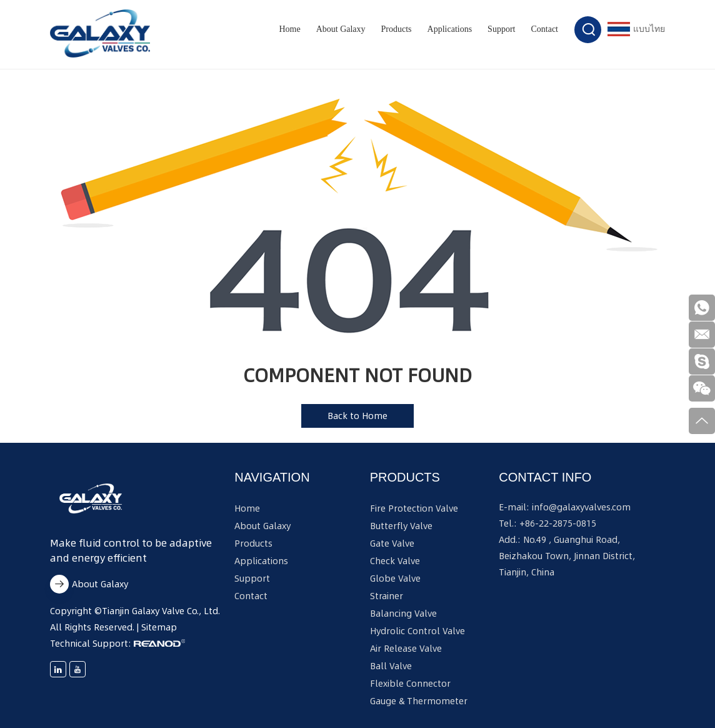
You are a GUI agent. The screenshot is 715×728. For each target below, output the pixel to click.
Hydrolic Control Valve (417, 631)
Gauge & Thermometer (419, 701)
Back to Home (357, 416)
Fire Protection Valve (414, 508)
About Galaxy (341, 29)
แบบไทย (636, 29)
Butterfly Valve (401, 526)
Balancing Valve (403, 614)
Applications (450, 29)
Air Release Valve (406, 649)
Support (501, 29)
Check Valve (395, 561)
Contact (544, 29)
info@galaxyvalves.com (581, 507)
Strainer (387, 596)
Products (397, 29)
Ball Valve (391, 666)
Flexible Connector (410, 684)
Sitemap (159, 627)
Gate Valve (392, 543)
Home (289, 29)
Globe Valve (395, 579)
